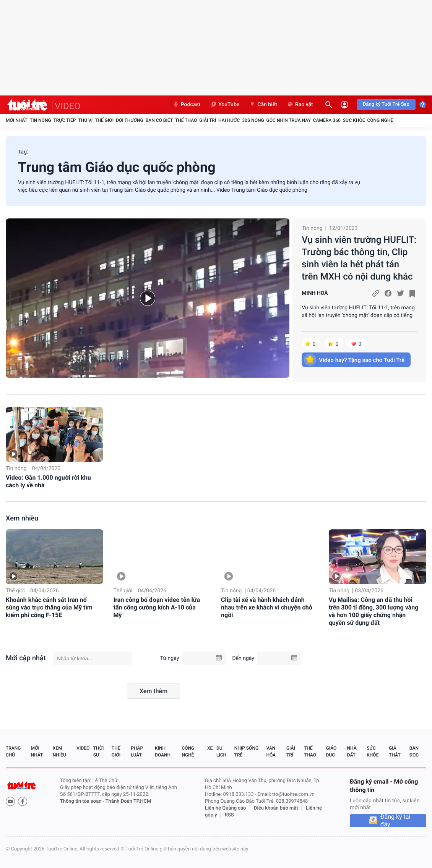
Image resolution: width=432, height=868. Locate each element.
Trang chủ (13, 752)
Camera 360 (327, 120)
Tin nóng (41, 120)
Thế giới (104, 120)
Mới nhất (17, 120)
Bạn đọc (414, 752)
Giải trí (208, 120)
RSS (229, 815)
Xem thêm (153, 691)
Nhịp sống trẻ (246, 752)
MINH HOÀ (315, 293)
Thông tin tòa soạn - (83, 801)
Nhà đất (352, 752)
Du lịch (221, 752)
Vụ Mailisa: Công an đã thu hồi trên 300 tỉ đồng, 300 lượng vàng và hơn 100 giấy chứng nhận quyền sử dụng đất (374, 611)
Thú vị (85, 120)
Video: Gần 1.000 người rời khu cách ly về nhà (48, 481)
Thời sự (99, 752)
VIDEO (68, 106)
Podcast (187, 105)
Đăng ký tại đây (395, 821)
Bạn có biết (159, 120)
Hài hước (229, 120)
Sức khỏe (354, 120)
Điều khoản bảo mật (276, 808)
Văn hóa (271, 752)
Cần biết (263, 105)
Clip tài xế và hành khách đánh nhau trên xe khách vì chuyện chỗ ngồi (267, 607)
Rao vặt (300, 105)
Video (83, 748)
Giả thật (395, 752)
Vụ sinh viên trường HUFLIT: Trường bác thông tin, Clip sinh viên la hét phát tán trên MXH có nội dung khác (359, 258)
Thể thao (186, 120)
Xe (210, 748)
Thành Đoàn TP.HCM (128, 801)
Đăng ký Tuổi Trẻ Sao (386, 104)
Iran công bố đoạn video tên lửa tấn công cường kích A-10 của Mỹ (157, 607)
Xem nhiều (22, 518)
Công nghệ (380, 120)
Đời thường (130, 120)
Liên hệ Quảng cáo (226, 808)
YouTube (225, 105)
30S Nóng (253, 120)
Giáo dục (331, 752)
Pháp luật (137, 752)
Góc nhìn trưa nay (289, 120)
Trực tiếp (65, 120)
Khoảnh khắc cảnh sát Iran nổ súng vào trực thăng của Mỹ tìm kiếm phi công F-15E (49, 607)
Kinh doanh (163, 752)
